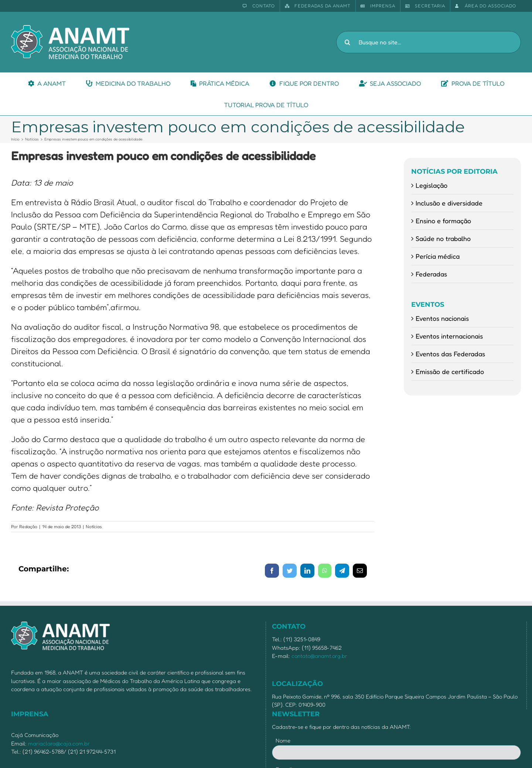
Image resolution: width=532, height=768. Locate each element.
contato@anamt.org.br (319, 656)
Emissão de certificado (450, 371)
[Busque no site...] (429, 42)
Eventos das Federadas (450, 354)
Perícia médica (438, 256)
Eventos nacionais (442, 318)
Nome (283, 740)
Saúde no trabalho (443, 238)
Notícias (94, 526)
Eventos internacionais (449, 336)
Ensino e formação (443, 221)
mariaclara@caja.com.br (59, 743)
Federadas (431, 274)
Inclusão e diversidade (449, 203)
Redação (28, 526)
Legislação (432, 185)
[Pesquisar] (347, 42)
